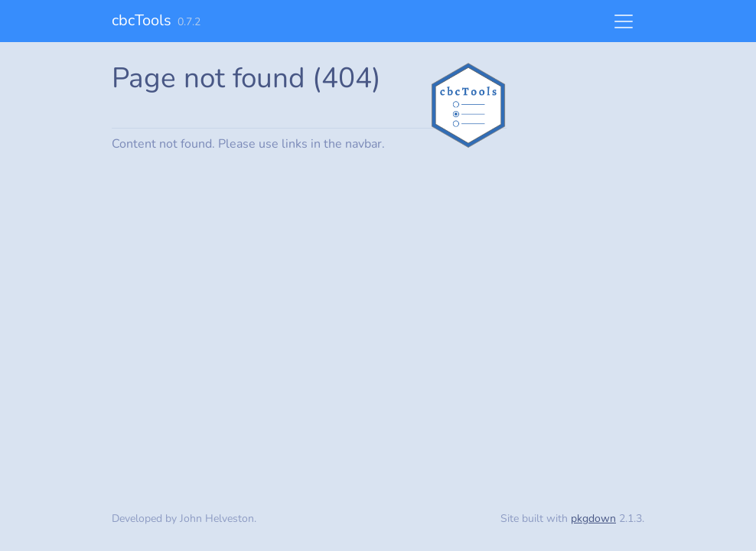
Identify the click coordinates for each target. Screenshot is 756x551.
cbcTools (142, 20)
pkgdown (593, 518)
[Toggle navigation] (624, 21)
